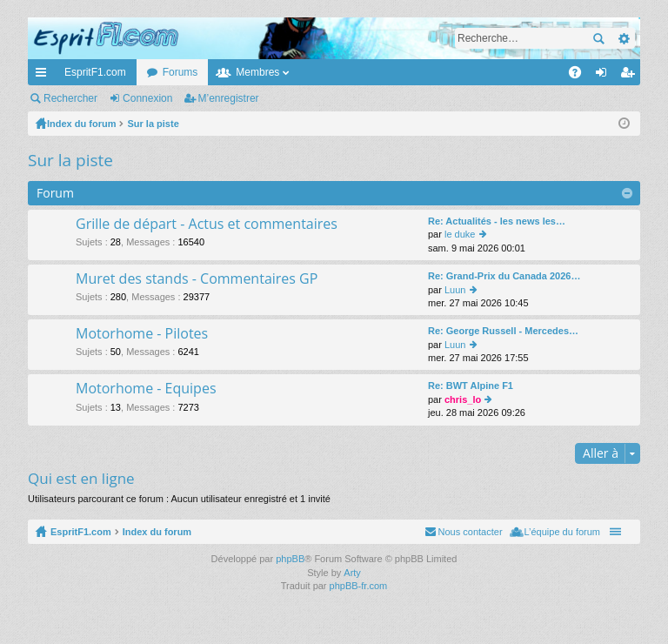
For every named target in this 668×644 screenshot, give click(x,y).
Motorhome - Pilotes (142, 334)
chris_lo (463, 399)
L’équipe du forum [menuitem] (562, 532)
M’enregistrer (229, 98)
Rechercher (598, 38)
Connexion (147, 98)
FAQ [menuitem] (581, 76)
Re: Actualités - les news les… (497, 221)
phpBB (290, 559)
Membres (257, 72)
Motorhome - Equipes (146, 389)
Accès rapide (44, 76)
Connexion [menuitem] (605, 76)
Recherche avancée (623, 38)
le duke (460, 234)
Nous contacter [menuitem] (471, 532)
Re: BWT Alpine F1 (471, 386)
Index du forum (157, 532)
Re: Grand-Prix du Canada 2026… (504, 276)
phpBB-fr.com (359, 586)
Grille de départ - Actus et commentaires (207, 225)
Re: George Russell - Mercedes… (503, 331)
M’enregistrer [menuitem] (631, 76)
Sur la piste (70, 160)
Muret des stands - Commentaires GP (197, 279)
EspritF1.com (95, 72)
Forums (180, 72)
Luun (455, 290)
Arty (352, 573)
